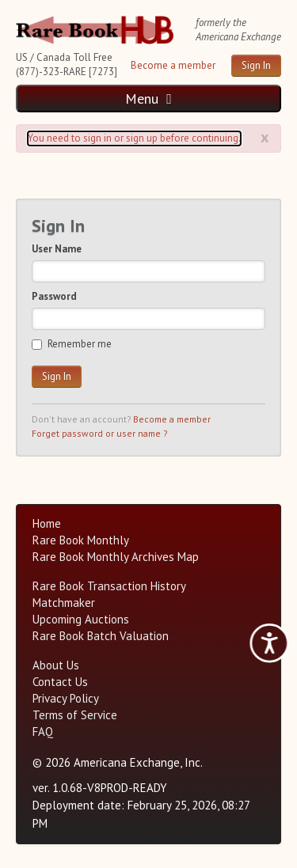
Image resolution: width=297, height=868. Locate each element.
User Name (57, 249)
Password (54, 296)
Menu (148, 99)
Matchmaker (64, 603)
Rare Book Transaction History (109, 586)
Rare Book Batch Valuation (101, 636)
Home (47, 523)
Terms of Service (75, 715)
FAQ (43, 732)
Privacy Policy (66, 698)
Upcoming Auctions (81, 619)
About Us (56, 665)
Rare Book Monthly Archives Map (116, 557)
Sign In (256, 65)
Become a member (173, 65)
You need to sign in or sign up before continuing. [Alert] (134, 138)
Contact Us (60, 682)
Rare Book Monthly (81, 540)
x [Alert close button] (265, 137)
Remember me (72, 344)
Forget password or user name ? (99, 433)
